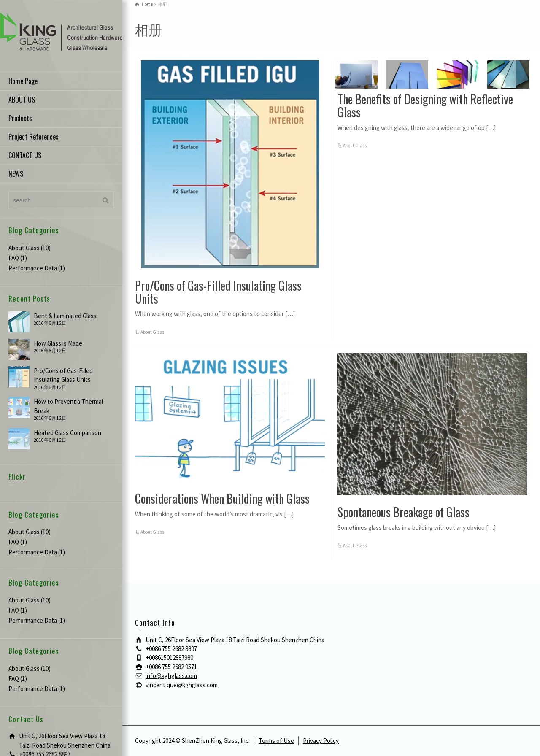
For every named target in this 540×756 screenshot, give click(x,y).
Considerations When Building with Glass (222, 498)
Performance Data (33, 268)
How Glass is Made (58, 343)
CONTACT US (25, 155)
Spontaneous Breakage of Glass (404, 512)
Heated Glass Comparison (67, 433)
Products (20, 118)
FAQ (14, 258)
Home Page (23, 81)
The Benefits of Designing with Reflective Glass (425, 105)
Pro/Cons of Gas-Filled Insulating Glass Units (218, 292)
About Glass (24, 248)
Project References (34, 137)
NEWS (16, 174)
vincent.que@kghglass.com (182, 685)
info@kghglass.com (171, 676)
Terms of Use (276, 741)
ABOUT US (22, 100)
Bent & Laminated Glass (65, 316)
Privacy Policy (321, 741)
